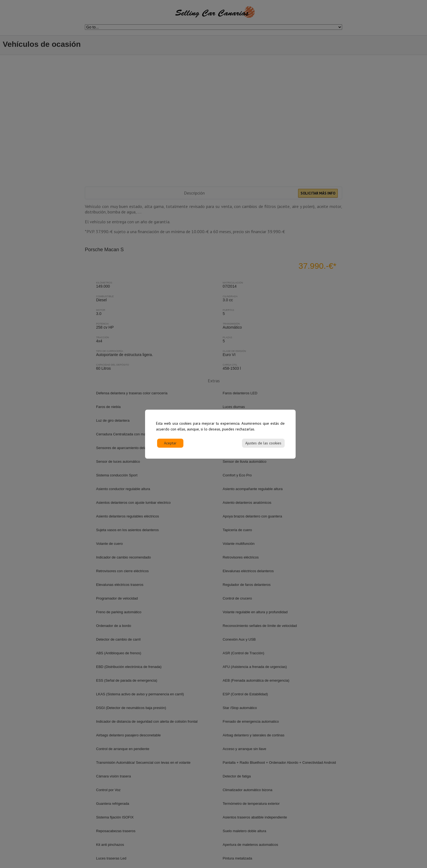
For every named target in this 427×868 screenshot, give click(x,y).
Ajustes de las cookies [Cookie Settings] (263, 443)
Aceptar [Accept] (170, 443)
